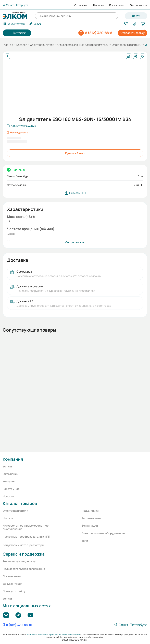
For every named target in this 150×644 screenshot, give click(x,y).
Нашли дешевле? (18, 132)
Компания (13, 459)
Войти (136, 16)
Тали (85, 541)
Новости (8, 496)
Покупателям (117, 5)
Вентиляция (90, 526)
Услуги (7, 466)
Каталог (22, 45)
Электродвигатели (42, 45)
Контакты (98, 5)
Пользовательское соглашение (24, 569)
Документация (12, 584)
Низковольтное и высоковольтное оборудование (26, 527)
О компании (81, 5)
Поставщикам (12, 576)
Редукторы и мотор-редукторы (23, 545)
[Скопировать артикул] (21, 126)
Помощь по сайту (14, 591)
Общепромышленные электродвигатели (83, 45)
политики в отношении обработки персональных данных (53, 634)
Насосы (8, 518)
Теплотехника (91, 518)
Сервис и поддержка (24, 554)
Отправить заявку (133, 33)
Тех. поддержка (139, 5)
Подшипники (90, 511)
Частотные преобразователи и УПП (26, 537)
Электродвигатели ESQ (127, 45)
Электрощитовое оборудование (103, 533)
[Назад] (7, 56)
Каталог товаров (20, 503)
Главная (8, 45)
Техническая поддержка (19, 561)
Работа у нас (11, 489)
